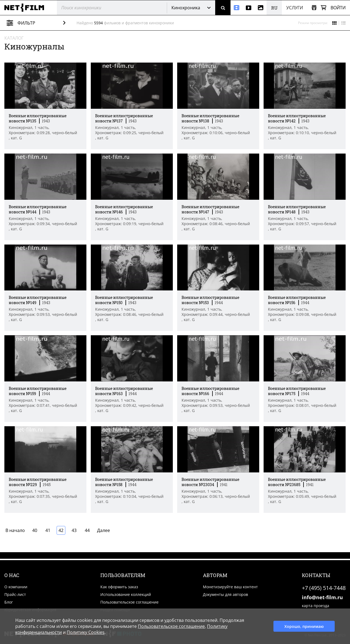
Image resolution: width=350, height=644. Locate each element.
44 (87, 530)
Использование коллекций (126, 594)
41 (48, 530)
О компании (16, 587)
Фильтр (40, 23)
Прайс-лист (15, 594)
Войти (338, 8)
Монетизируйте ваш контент (230, 587)
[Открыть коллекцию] (314, 8)
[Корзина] (323, 8)
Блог (9, 602)
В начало (15, 530)
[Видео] (249, 8)
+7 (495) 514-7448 (324, 588)
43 (74, 530)
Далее (103, 530)
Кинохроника (186, 8)
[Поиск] (223, 8)
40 (35, 530)
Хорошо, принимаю (304, 626)
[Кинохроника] (237, 8)
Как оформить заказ (119, 587)
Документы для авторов (225, 594)
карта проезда (316, 606)
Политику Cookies (86, 632)
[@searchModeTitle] (110, 8)
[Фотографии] (261, 8)
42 (61, 530)
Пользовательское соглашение (129, 602)
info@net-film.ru (322, 597)
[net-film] (26, 8)
